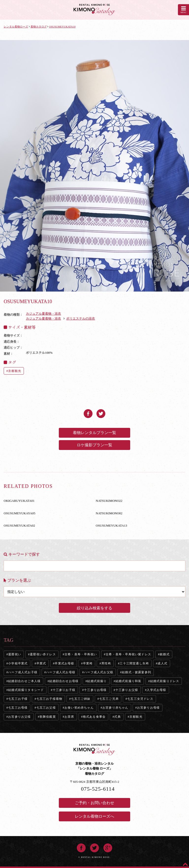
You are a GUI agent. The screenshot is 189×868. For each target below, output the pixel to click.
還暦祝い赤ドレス (43, 654)
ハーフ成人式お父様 (99, 672)
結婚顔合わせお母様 (64, 681)
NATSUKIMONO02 (109, 513)
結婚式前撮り (97, 681)
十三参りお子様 (64, 690)
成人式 (162, 663)
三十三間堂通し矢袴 (134, 663)
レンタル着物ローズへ (94, 816)
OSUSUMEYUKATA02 (19, 525)
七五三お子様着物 (49, 699)
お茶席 (69, 717)
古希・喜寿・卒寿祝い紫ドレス (128, 654)
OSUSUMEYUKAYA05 (20, 513)
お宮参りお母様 (148, 708)
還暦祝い (15, 654)
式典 (117, 717)
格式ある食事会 (94, 717)
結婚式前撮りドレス (165, 681)
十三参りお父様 (127, 690)
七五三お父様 (46, 708)
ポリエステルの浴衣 (81, 318)
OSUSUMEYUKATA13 (111, 525)
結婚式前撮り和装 (128, 681)
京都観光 (15, 371)
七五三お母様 (18, 708)
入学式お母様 (156, 690)
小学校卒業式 (18, 663)
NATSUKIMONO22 (109, 501)
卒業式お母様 (64, 663)
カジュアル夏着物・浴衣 (43, 314)
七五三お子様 (18, 699)
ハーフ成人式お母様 (61, 672)
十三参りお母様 (95, 690)
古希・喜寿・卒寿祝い (81, 654)
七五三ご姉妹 (81, 699)
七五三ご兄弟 (109, 699)
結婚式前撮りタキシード (26, 690)
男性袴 (106, 663)
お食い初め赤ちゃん (79, 708)
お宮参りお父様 (19, 717)
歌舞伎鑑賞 (48, 717)
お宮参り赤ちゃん (115, 708)
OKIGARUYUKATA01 (19, 501)
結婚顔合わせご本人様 (24, 681)
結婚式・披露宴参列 (136, 672)
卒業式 (41, 663)
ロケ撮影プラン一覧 (94, 445)
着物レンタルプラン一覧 (94, 433)
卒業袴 (88, 663)
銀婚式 (165, 654)
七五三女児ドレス (140, 699)
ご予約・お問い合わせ (94, 803)
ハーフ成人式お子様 (23, 672)
